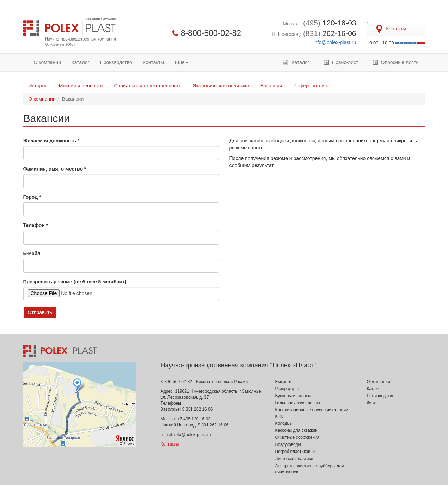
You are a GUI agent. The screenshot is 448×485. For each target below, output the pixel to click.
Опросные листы (396, 62)
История (38, 86)
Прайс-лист (341, 62)
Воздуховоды (288, 444)
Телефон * (36, 225)
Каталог (81, 62)
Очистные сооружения (297, 437)
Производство (116, 62)
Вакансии (271, 86)
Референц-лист (311, 86)
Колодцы (284, 423)
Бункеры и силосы (293, 396)
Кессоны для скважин (296, 430)
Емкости (284, 382)
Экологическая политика (221, 86)
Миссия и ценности (81, 86)
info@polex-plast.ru (335, 42)
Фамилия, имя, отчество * (55, 169)
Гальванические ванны (298, 403)
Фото (372, 403)
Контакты (153, 62)
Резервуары (287, 389)
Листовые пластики (294, 459)
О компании (47, 62)
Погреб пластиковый (296, 452)
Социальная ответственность (148, 86)
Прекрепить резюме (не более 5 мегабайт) (75, 282)
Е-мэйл (32, 253)
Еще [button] (181, 62)
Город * (32, 197)
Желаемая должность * (51, 141)
